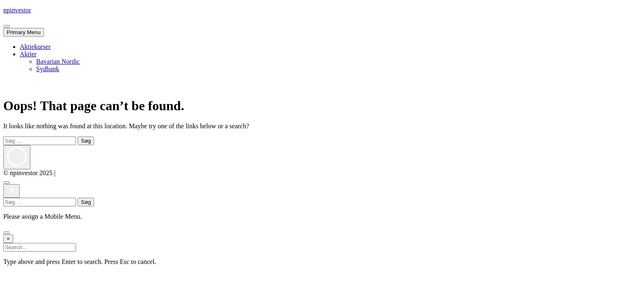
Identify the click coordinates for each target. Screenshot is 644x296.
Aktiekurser (35, 47)
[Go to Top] (7, 233)
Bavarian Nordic (58, 61)
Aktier (28, 54)
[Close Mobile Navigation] (7, 26)
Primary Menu (24, 32)
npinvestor (17, 10)
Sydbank (48, 69)
